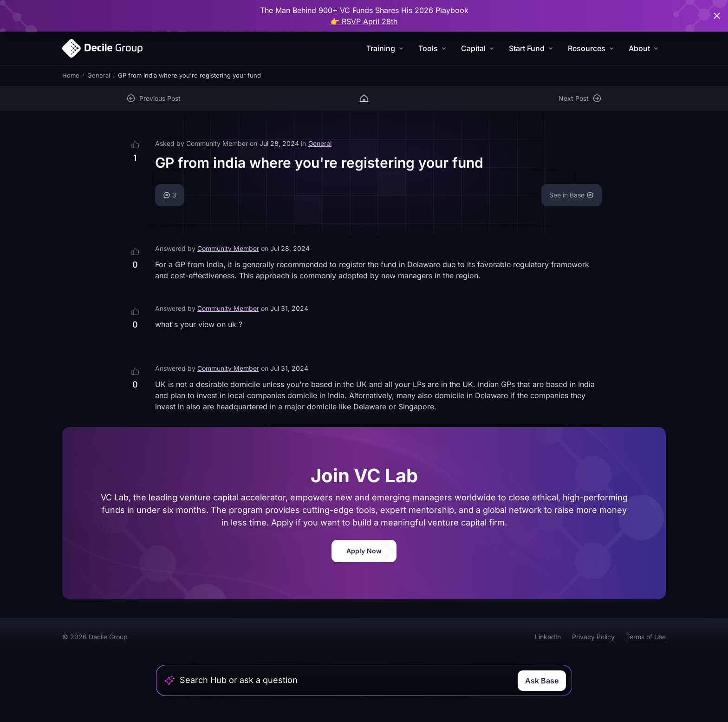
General (99, 75)
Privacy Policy (593, 637)
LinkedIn (548, 637)
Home (71, 75)
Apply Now (364, 551)
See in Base (572, 195)
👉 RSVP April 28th (364, 21)
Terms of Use (646, 637)
